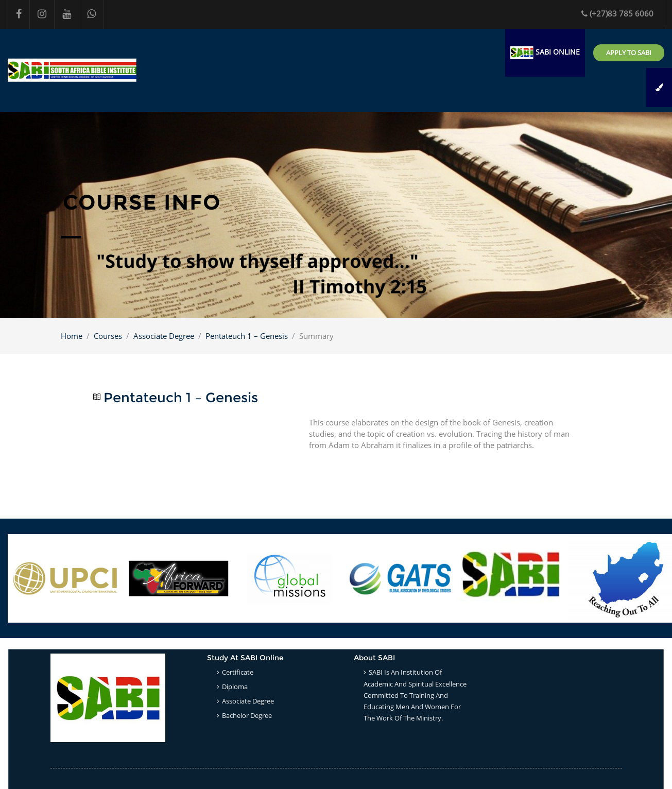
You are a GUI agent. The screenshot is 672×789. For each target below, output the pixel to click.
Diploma (235, 687)
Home (72, 336)
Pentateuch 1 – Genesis (247, 336)
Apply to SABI (629, 53)
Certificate (238, 672)
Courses (108, 336)
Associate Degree (164, 336)
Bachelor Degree (247, 715)
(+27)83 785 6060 (617, 13)
